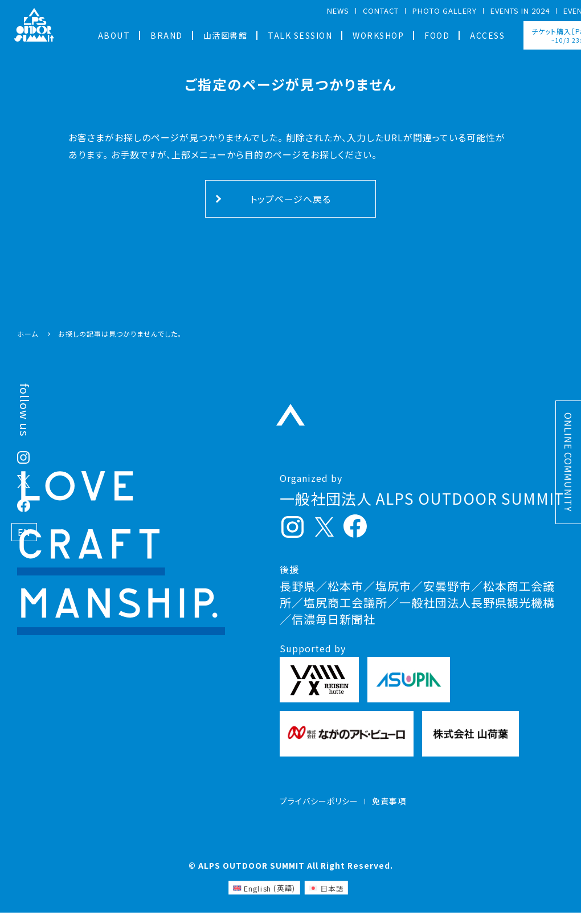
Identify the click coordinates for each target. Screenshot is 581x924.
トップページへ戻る (290, 199)
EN (24, 532)
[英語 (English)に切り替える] (264, 899)
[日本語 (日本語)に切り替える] (326, 899)
